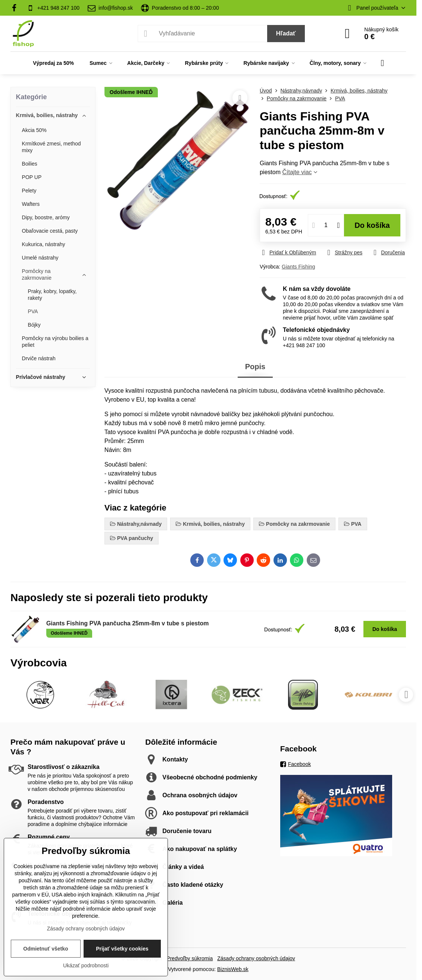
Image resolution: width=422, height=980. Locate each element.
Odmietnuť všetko (46, 949)
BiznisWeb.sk (233, 969)
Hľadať (286, 33)
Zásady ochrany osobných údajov (256, 958)
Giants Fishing (298, 267)
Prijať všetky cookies (122, 949)
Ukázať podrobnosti (86, 965)
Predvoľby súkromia (190, 958)
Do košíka (372, 225)
